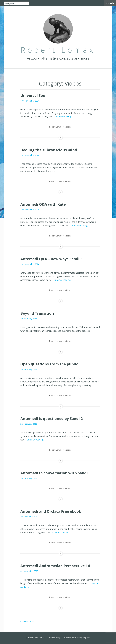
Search (110, 3)
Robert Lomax (56, 127)
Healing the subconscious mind (49, 150)
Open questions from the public (49, 364)
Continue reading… (63, 117)
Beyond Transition (37, 313)
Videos (68, 127)
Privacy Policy (54, 638)
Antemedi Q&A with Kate (43, 204)
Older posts (27, 621)
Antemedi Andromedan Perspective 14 (55, 566)
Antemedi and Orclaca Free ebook (51, 511)
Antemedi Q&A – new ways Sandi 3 (51, 259)
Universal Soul (33, 95)
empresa (86, 638)
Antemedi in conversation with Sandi (54, 473)
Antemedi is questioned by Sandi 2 (52, 418)
